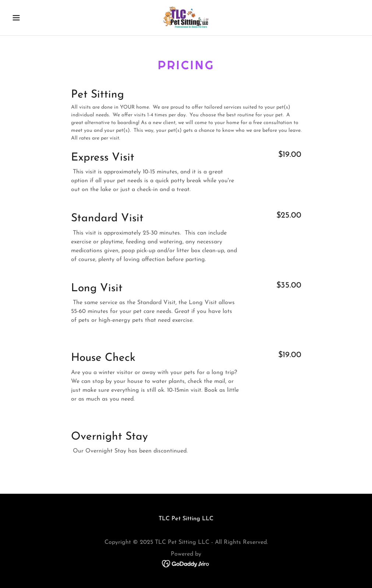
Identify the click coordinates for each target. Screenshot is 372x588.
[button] (35, 18)
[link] (186, 18)
